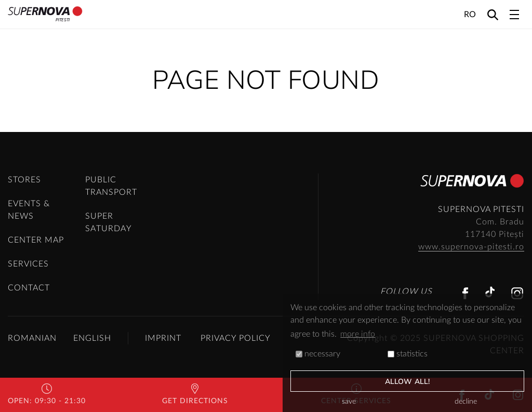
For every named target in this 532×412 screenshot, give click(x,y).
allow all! (407, 382)
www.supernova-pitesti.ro (471, 247)
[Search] (493, 14)
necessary (318, 354)
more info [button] (358, 334)
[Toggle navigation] (514, 15)
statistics (408, 354)
